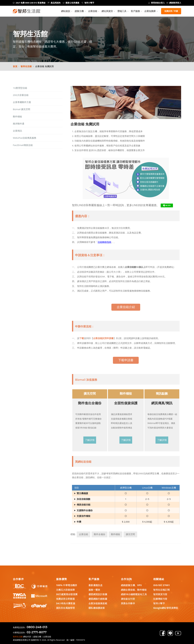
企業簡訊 (17, 131)
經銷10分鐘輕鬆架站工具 (134, 594)
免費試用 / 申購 (171, 11)
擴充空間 (130, 534)
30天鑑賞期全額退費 (67, 594)
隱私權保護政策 (97, 608)
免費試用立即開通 (65, 599)
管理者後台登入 (157, 3)
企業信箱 (93, 11)
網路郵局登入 (174, 3)
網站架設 (66, 11)
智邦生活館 (26, 66)
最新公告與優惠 (71, 3)
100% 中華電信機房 (67, 585)
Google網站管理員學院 (166, 608)
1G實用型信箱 (20, 88)
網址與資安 (107, 11)
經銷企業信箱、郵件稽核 (134, 590)
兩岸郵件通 (19, 124)
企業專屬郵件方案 (22, 102)
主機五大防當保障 (65, 590)
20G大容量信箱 (21, 95)
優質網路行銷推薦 (98, 599)
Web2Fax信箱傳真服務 (25, 138)
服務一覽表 (94, 590)
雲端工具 (122, 11)
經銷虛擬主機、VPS (131, 585)
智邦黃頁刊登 (160, 594)
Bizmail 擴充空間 (22, 109)
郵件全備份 (100, 534)
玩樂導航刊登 (160, 599)
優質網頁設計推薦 (98, 594)
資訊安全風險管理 (65, 608)
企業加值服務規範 (98, 603)
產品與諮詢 (54, 3)
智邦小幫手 (88, 3)
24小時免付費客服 (66, 603)
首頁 (15, 66)
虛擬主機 (79, 11)
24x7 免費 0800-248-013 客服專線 (29, 3)
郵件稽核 (17, 116)
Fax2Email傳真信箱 (23, 145)
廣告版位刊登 (128, 599)
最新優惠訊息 (95, 585)
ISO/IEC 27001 (161, 585)
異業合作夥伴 (128, 603)
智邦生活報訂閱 (161, 590)
